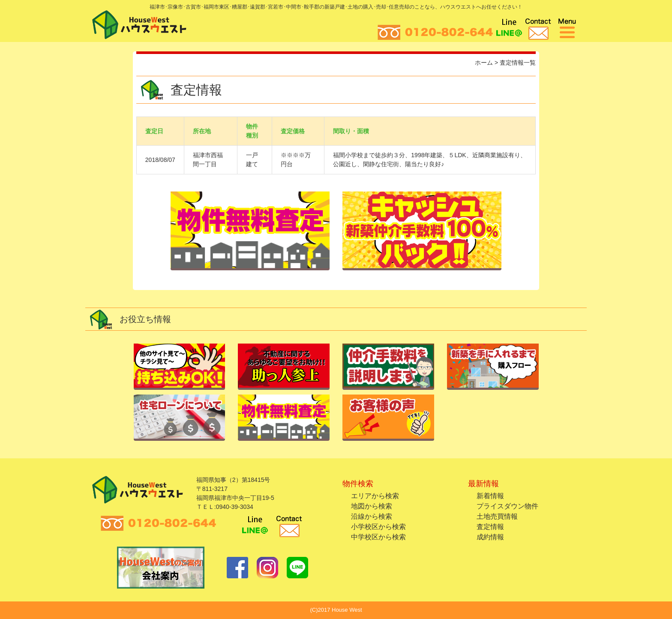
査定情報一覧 (518, 63)
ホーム (484, 63)
